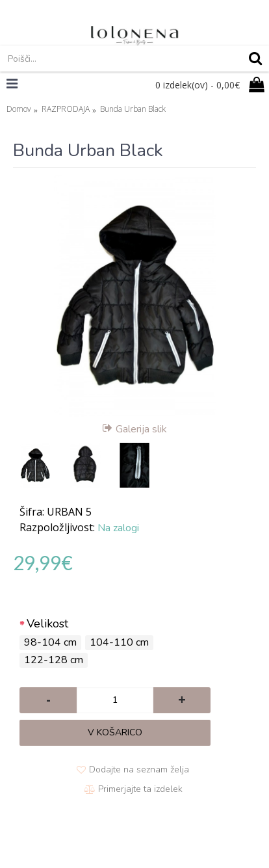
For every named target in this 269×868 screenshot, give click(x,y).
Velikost (47, 624)
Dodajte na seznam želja (139, 769)
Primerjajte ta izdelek (140, 789)
